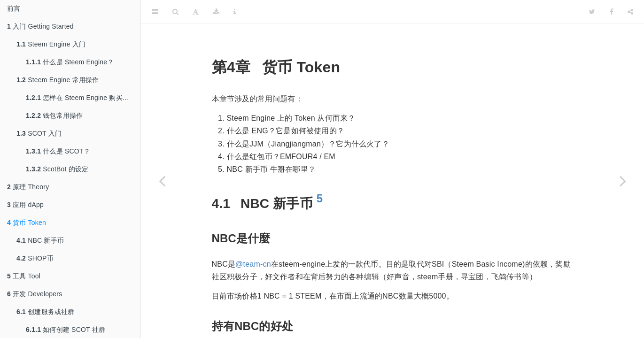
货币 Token (27, 223)
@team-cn (253, 264)
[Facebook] (612, 12)
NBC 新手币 (40, 240)
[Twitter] (592, 12)
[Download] (216, 12)
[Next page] (623, 181)
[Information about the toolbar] (235, 12)
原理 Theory (28, 187)
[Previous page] (162, 181)
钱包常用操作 (54, 115)
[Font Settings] (196, 12)
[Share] (630, 12)
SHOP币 (35, 258)
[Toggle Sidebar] (155, 12)
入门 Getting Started (40, 26)
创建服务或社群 (46, 312)
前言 (14, 8)
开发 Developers (35, 294)
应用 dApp (25, 205)
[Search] (175, 12)
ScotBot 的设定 (57, 169)
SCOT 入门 (39, 133)
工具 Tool (24, 276)
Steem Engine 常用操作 (58, 80)
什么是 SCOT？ (58, 151)
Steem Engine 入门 (51, 44)
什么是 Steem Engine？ (70, 62)
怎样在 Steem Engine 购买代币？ (83, 98)
